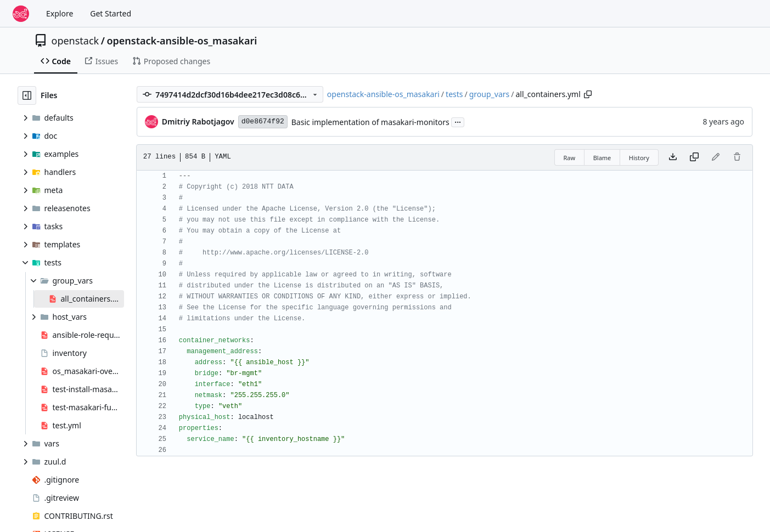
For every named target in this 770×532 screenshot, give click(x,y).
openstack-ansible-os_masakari (182, 41)
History (639, 158)
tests (454, 94)
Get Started (111, 13)
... (458, 121)
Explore (60, 13)
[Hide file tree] (27, 95)
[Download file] (673, 157)
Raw (570, 158)
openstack (75, 41)
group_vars (490, 94)
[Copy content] (694, 157)
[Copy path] (588, 94)
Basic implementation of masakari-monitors (370, 122)
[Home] (21, 14)
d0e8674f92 (263, 121)
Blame (602, 158)
